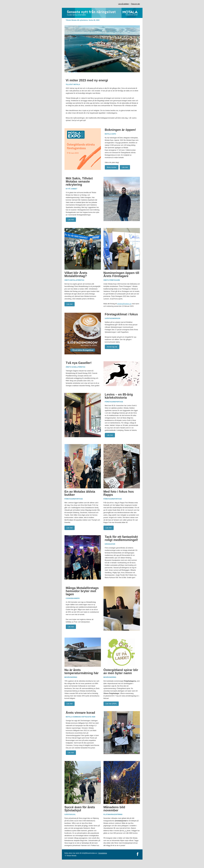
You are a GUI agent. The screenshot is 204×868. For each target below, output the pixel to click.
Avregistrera (103, 853)
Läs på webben (124, 4)
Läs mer (125, 167)
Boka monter (112, 167)
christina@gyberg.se (124, 304)
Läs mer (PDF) (111, 704)
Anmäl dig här (112, 347)
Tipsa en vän (135, 4)
